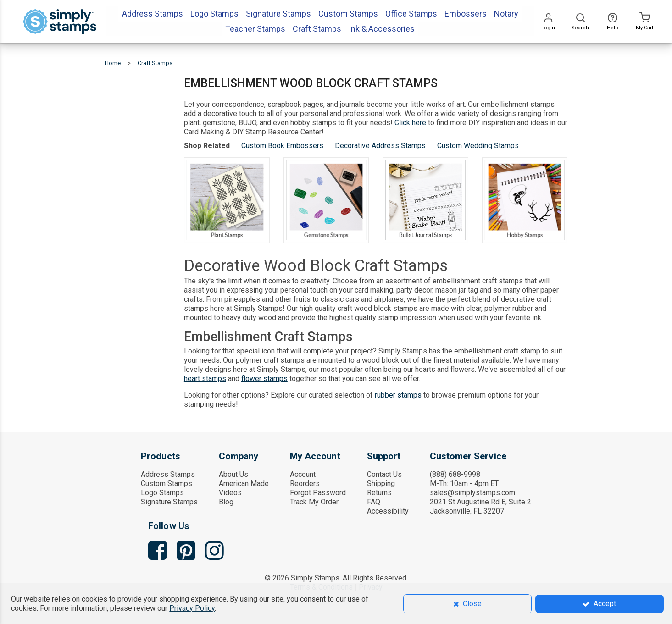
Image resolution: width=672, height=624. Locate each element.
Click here (410, 123)
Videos (230, 493)
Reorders (305, 483)
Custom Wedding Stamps (478, 146)
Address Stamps (168, 474)
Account (303, 474)
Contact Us (384, 474)
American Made (244, 483)
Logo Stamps (162, 493)
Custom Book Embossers (282, 146)
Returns (379, 493)
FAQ (374, 502)
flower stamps (264, 378)
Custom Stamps (167, 483)
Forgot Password (318, 493)
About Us (233, 474)
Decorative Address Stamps (380, 146)
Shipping (381, 483)
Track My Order (314, 502)
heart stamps (205, 378)
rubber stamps (398, 395)
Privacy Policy (192, 608)
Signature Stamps (169, 502)
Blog (226, 502)
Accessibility (388, 511)
